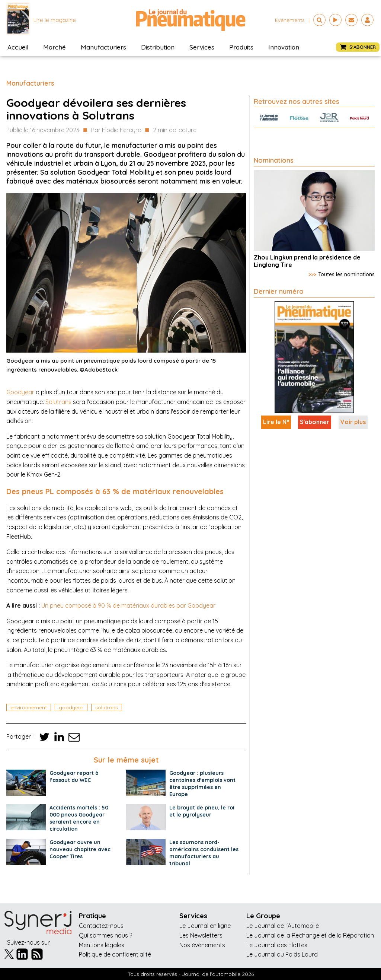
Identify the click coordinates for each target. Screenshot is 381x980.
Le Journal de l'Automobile (283, 926)
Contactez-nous (101, 926)
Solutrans (58, 402)
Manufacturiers (103, 47)
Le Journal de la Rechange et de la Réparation (310, 935)
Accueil (18, 47)
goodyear (71, 707)
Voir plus (353, 422)
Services (202, 47)
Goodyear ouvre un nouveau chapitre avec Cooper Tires (80, 849)
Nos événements (202, 945)
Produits (241, 47)
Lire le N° (276, 422)
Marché (55, 47)
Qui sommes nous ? (105, 935)
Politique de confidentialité (115, 954)
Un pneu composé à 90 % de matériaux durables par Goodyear (128, 605)
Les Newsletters (201, 935)
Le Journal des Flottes (277, 945)
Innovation (284, 47)
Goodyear (20, 392)
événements (290, 20)
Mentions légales (102, 945)
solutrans (107, 707)
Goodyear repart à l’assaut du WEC (74, 777)
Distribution (158, 47)
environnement (29, 707)
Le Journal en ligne (205, 926)
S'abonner (315, 422)
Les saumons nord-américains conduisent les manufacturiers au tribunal (204, 853)
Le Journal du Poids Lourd (282, 954)
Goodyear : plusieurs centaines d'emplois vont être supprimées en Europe (202, 784)
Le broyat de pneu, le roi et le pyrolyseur (202, 811)
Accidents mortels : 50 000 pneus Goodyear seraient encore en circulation (79, 818)
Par (116, 130)
